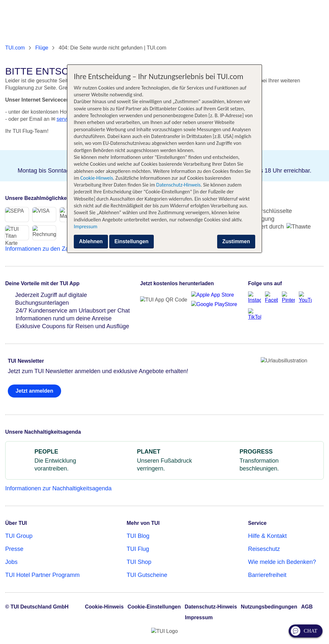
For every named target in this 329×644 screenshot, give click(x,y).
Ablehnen (91, 241)
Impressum (86, 226)
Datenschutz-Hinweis (178, 185)
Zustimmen (236, 241)
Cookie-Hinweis (96, 178)
